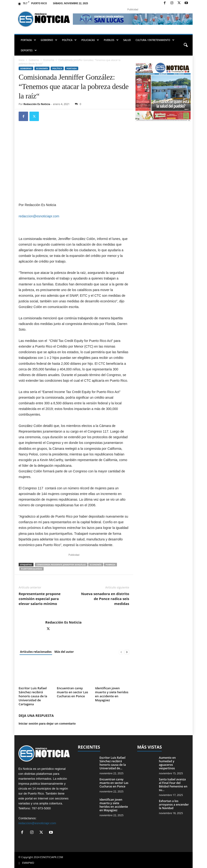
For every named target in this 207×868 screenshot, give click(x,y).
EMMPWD (28, 863)
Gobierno (34, 60)
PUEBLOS (111, 40)
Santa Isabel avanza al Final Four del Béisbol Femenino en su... (173, 785)
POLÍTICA (69, 40)
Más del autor (64, 652)
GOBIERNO (49, 40)
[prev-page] (121, 652)
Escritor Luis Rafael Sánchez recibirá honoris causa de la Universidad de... (113, 763)
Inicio (22, 60)
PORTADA (28, 40)
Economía (49, 60)
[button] (186, 45)
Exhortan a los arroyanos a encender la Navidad (174, 805)
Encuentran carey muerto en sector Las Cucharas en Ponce (72, 692)
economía (96, 565)
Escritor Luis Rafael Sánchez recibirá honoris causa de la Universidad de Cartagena (33, 696)
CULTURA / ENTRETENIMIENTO (155, 40)
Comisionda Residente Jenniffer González (61, 565)
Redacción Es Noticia (37, 104)
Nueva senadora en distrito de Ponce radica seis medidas (105, 599)
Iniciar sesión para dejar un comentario (47, 724)
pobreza (110, 565)
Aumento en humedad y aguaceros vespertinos (167, 763)
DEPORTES (29, 50)
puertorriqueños (31, 569)
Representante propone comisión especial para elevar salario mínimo (40, 599)
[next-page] (127, 652)
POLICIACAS (90, 40)
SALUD (127, 40)
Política (57, 68)
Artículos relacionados (36, 652)
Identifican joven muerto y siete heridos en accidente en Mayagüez (112, 694)
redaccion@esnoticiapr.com (39, 216)
